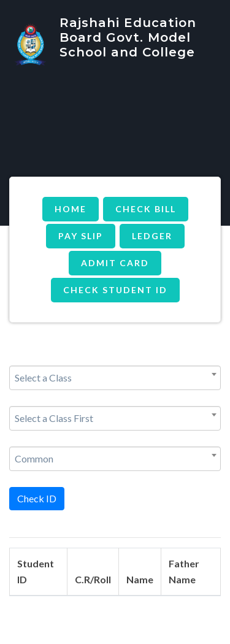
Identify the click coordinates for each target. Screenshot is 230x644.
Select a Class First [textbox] (54, 418)
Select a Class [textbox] (43, 378)
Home (71, 209)
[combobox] (115, 378)
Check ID (37, 498)
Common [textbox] (34, 458)
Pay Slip (81, 236)
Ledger (152, 236)
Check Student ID (115, 290)
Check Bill (146, 209)
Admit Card (115, 263)
